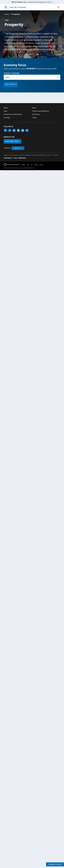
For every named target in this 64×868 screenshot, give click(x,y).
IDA (28, 165)
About (6, 108)
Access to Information (39, 155)
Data (5, 111)
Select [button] (8, 77)
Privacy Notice (14, 155)
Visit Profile (10, 84)
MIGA (36, 165)
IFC (32, 165)
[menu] (58, 7)
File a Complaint (20, 158)
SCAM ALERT (8, 158)
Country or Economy (12, 73)
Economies (36, 114)
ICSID (41, 165)
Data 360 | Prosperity (18, 7)
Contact (56, 155)
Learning (7, 118)
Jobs (50, 155)
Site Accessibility (25, 155)
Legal (6, 155)
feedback (49, 2)
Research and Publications (13, 114)
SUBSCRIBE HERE (12, 141)
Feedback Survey (55, 864)
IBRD (23, 165)
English (17, 148)
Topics (34, 118)
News (34, 108)
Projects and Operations (41, 111)
